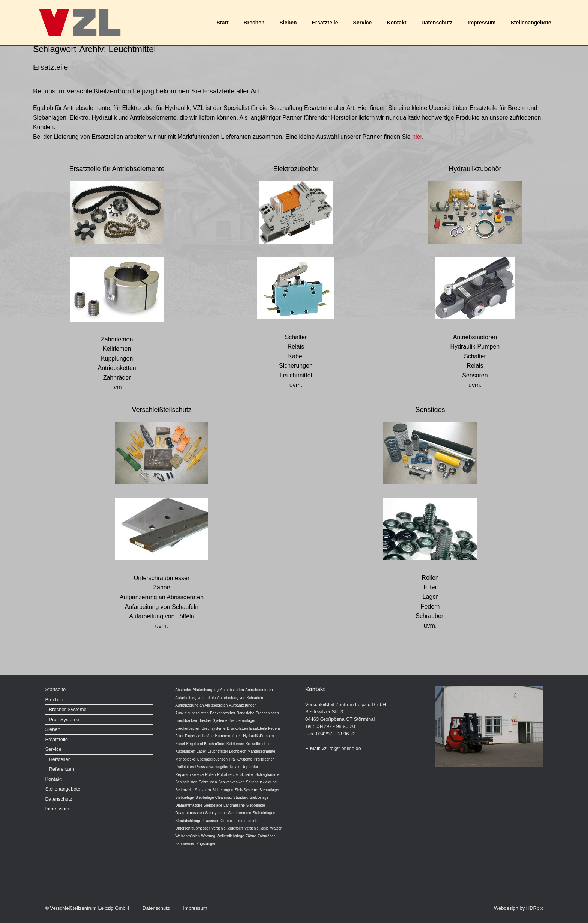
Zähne (251, 836)
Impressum (482, 23)
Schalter (247, 775)
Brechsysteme (214, 728)
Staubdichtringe (188, 821)
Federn (274, 728)
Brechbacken (186, 721)
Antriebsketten (232, 690)
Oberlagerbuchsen (212, 759)
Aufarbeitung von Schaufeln (240, 698)
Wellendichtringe (231, 836)
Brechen (254, 23)
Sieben (288, 23)
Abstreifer (183, 690)
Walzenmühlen (187, 836)
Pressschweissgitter (212, 767)
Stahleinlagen (264, 813)
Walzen (276, 828)
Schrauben (208, 782)
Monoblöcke (185, 759)
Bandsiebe (245, 713)
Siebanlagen (270, 790)
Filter (179, 736)
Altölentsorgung (206, 690)
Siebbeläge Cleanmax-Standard (222, 797)
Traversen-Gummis (218, 821)
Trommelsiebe (248, 821)
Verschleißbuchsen (227, 828)
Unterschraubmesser (193, 828)
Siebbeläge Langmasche (224, 805)
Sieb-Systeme (246, 790)
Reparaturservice (189, 775)
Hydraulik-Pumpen (258, 736)
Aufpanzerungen (243, 705)
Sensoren (203, 790)
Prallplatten (184, 767)
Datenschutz (437, 23)
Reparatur (250, 767)
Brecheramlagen (242, 721)
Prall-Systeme (64, 719)
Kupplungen (185, 751)
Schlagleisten (186, 782)
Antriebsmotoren (259, 690)
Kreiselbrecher (258, 744)
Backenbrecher (223, 713)
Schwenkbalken (231, 782)
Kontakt (396, 23)
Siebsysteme (216, 813)
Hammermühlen (228, 736)
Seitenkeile (184, 790)
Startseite (55, 689)
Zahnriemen (185, 844)
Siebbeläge (184, 797)
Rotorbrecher (228, 775)
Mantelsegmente (261, 751)
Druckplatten (237, 728)
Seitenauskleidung (261, 782)
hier (417, 137)
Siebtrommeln (240, 813)
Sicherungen (223, 790)
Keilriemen (235, 744)
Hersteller (59, 759)
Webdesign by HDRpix (518, 908)
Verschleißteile (257, 828)
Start (223, 23)
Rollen (210, 775)
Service (363, 23)
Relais (235, 767)
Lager (201, 751)
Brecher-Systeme (67, 709)
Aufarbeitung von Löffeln (195, 698)
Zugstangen (206, 844)
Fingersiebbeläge (199, 736)
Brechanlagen (267, 713)
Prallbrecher (264, 759)
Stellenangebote (531, 23)
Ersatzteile (325, 23)
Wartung (208, 836)
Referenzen (61, 769)
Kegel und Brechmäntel (205, 744)
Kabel (180, 744)
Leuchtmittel (217, 751)
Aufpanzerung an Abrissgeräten (201, 705)
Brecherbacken (188, 728)
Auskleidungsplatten (192, 713)
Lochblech (238, 751)
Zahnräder (266, 836)
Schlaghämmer (268, 775)
